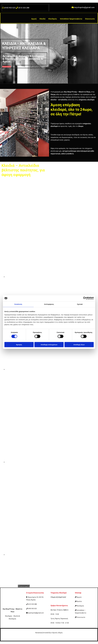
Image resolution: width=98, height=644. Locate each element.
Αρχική (34, 19)
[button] (7, 67)
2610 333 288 (24, 8)
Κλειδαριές (53, 19)
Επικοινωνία (90, 19)
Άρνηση (19, 345)
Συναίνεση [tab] (18, 304)
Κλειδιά (42, 19)
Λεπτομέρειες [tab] (49, 304)
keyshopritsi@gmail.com (85, 7)
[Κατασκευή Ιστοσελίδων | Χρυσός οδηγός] (4, 638)
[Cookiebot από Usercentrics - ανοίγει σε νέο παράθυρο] (85, 298)
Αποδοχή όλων (79, 345)
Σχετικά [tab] (80, 304)
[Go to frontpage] (10, 21)
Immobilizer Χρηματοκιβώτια (71, 19)
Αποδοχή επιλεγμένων (49, 345)
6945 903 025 (10, 8)
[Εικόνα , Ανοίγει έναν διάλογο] (52, 277)
